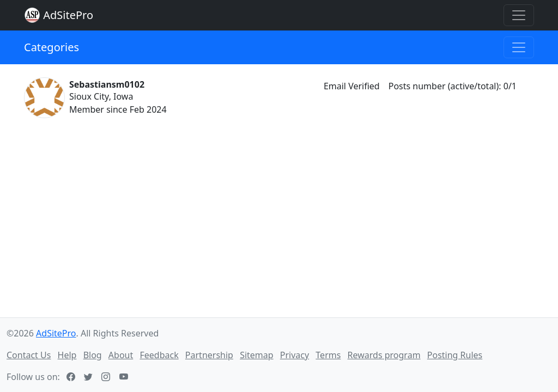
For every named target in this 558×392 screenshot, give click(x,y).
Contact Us (29, 355)
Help (67, 355)
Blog (93, 355)
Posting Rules (455, 355)
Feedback (159, 355)
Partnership (209, 355)
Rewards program (384, 355)
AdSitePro (68, 15)
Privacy (295, 355)
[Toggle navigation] (519, 15)
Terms (328, 355)
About (121, 355)
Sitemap (257, 355)
